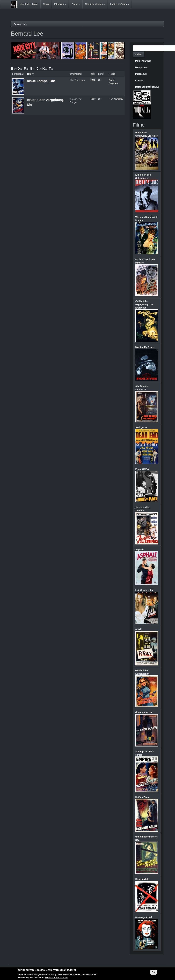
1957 (93, 99)
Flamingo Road (144, 917)
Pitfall (139, 629)
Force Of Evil (142, 469)
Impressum (141, 74)
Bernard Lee (20, 24)
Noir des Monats (95, 4)
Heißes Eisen (142, 797)
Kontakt (139, 80)
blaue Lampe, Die (41, 81)
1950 (93, 80)
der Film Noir (29, 4)
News (46, 4)
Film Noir (60, 4)
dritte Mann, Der (144, 712)
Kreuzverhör (142, 879)
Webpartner (142, 67)
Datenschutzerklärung (147, 87)
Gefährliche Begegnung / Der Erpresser (145, 304)
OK (154, 972)
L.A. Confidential (144, 590)
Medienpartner (143, 61)
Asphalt (140, 550)
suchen (139, 54)
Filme (76, 4)
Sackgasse (141, 427)
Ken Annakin (116, 99)
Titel (30, 74)
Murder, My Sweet (145, 347)
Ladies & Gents (120, 4)
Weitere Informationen (56, 978)
